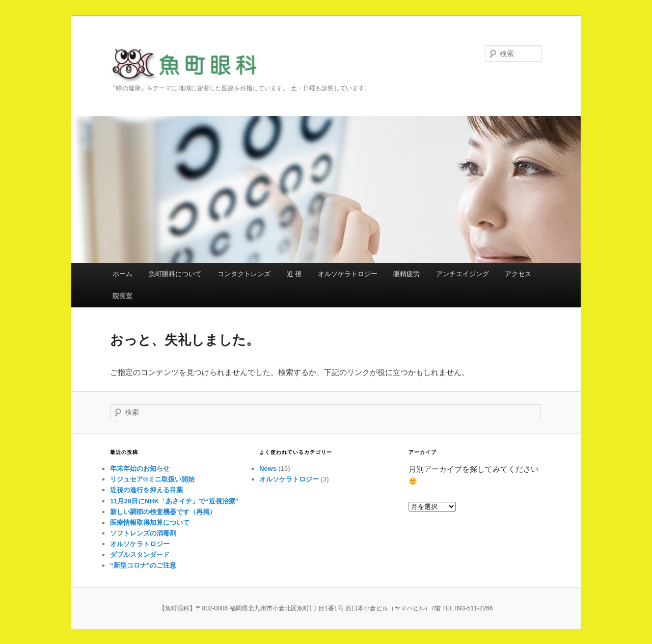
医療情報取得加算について (150, 522)
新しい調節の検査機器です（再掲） (163, 512)
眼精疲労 (406, 274)
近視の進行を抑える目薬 (146, 490)
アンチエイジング (463, 274)
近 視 (294, 274)
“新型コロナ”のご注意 (143, 565)
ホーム (123, 274)
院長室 (123, 296)
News (268, 468)
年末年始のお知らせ (140, 468)
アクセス (518, 274)
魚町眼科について (175, 274)
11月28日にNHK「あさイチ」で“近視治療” (174, 501)
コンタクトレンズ (244, 274)
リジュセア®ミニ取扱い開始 (152, 479)
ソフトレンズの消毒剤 (143, 533)
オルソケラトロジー (348, 274)
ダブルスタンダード (140, 555)
